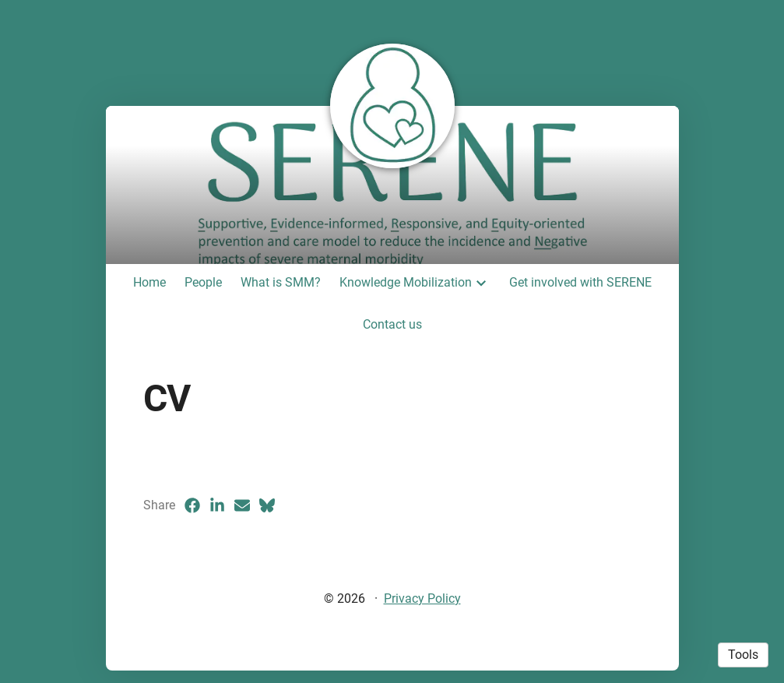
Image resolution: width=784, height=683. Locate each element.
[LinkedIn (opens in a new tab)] (217, 505)
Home (149, 282)
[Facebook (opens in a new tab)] (192, 505)
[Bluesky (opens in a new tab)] (267, 505)
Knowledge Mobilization (406, 282)
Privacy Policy (422, 599)
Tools (743, 655)
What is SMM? (281, 282)
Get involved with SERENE (580, 282)
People (203, 282)
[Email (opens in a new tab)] (242, 505)
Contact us (392, 324)
